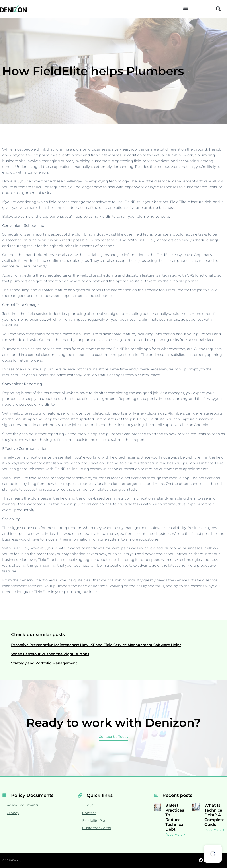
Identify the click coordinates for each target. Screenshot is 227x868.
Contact (89, 813)
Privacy (13, 813)
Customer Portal (97, 828)
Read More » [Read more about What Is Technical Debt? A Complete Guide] (214, 830)
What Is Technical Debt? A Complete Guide (214, 815)
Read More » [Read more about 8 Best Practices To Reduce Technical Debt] (175, 835)
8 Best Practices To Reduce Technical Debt (175, 817)
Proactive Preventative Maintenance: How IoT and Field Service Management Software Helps (96, 645)
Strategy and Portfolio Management (44, 663)
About (88, 805)
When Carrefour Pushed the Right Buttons (50, 654)
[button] (185, 8)
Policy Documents (23, 805)
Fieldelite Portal (96, 821)
